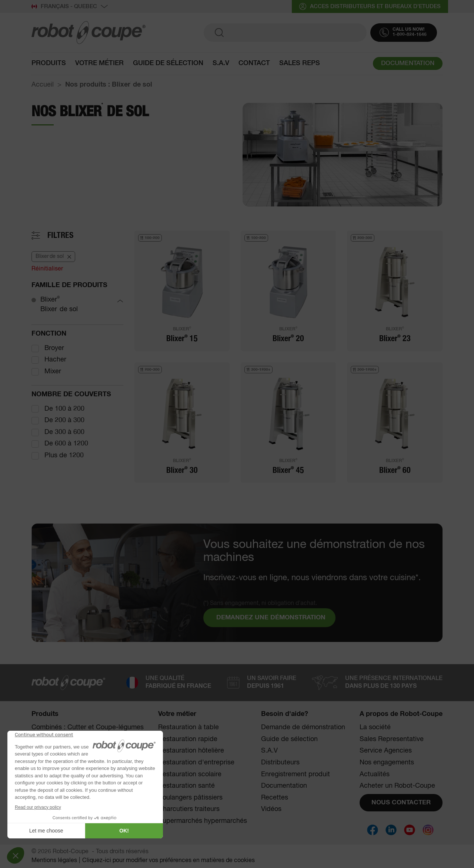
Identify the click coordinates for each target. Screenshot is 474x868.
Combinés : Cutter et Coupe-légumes (88, 727)
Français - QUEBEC (70, 7)
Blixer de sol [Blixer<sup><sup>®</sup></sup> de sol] (59, 309)
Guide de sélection (168, 64)
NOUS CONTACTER (401, 803)
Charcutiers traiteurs (189, 809)
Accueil (43, 85)
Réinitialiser (47, 269)
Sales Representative (392, 739)
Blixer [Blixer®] (50, 300)
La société (375, 727)
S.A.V (221, 64)
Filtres (60, 235)
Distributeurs (280, 763)
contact (254, 64)
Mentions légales (54, 861)
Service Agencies (386, 751)
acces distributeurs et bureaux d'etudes (370, 6)
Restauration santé (186, 786)
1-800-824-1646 (410, 35)
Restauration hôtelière (191, 751)
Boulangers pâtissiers (190, 798)
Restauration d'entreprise (196, 763)
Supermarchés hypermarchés (203, 821)
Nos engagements (387, 763)
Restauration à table (188, 727)
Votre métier (99, 64)
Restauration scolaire (190, 774)
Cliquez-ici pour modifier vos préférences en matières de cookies (168, 861)
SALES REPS (300, 64)
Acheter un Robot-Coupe (397, 786)
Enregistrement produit (296, 774)
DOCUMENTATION (408, 64)
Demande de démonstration (303, 727)
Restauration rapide (188, 739)
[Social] (373, 830)
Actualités (375, 774)
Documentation (284, 786)
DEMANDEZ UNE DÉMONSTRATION (271, 618)
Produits (49, 64)
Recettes (275, 798)
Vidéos (271, 809)
